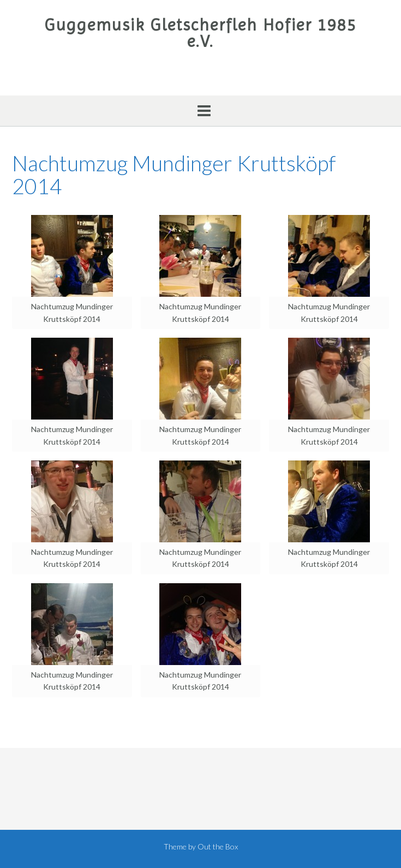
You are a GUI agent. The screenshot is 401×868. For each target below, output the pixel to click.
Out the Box (218, 846)
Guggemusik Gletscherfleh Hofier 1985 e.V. (201, 33)
